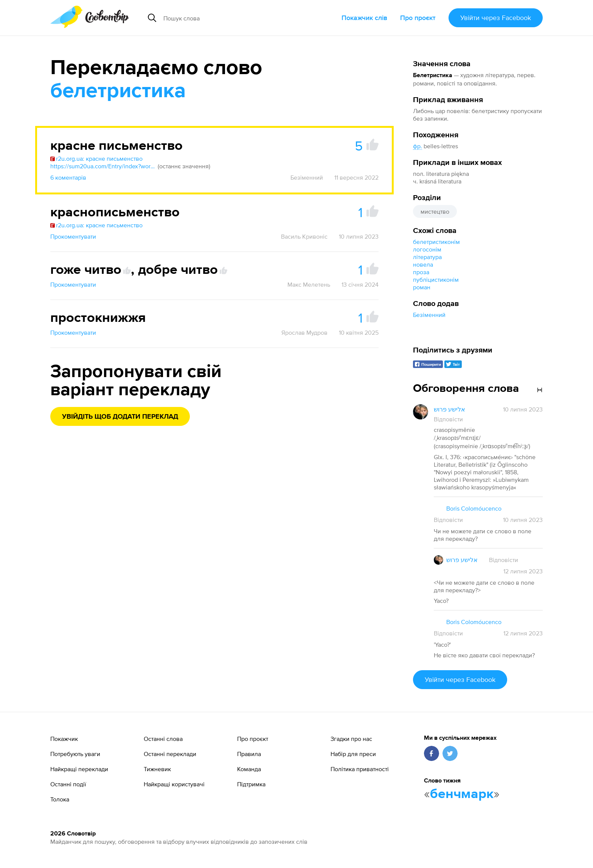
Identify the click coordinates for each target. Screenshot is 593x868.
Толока (60, 799)
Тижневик (157, 769)
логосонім (427, 249)
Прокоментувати (73, 236)
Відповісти (448, 419)
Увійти (496, 18)
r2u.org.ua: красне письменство (96, 158)
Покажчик (64, 739)
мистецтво (435, 211)
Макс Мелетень (309, 284)
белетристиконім (436, 242)
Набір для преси (353, 754)
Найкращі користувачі (174, 784)
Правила (249, 754)
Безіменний (429, 315)
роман (422, 287)
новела (423, 264)
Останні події (68, 784)
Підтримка (251, 784)
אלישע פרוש (449, 409)
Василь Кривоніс (304, 236)
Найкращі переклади (79, 769)
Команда (249, 769)
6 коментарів (68, 177)
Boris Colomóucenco (474, 508)
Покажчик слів (364, 18)
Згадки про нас (351, 739)
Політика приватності (360, 769)
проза (421, 272)
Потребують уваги (75, 754)
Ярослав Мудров (304, 332)
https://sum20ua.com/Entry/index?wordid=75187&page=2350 (103, 166)
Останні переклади (170, 754)
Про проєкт (418, 18)
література (427, 257)
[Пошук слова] (231, 18)
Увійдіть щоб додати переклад (120, 417)
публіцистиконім (436, 279)
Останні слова (163, 739)
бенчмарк (462, 794)
